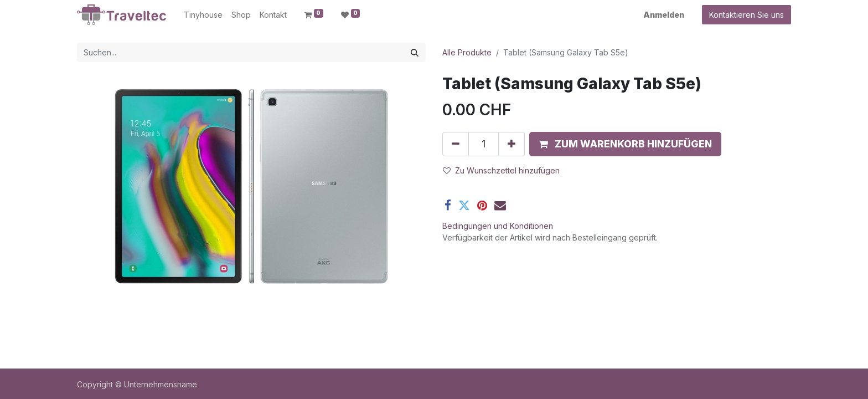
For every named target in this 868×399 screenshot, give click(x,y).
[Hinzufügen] (512, 144)
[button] (625, 144)
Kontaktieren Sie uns (746, 15)
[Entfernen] (456, 144)
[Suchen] (415, 52)
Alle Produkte (467, 52)
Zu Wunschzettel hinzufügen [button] (501, 170)
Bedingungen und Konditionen (498, 226)
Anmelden (664, 15)
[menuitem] (203, 15)
